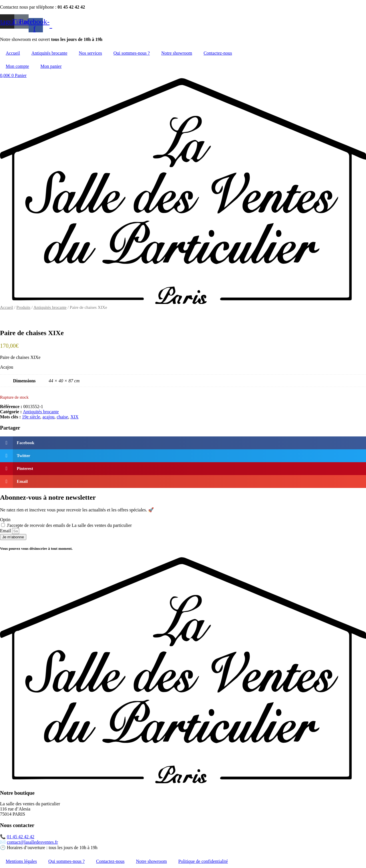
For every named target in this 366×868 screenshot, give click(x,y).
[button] (183, 443)
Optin (5, 520)
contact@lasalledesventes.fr (32, 842)
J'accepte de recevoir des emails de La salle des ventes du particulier (69, 525)
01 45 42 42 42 (21, 837)
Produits (23, 307)
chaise (62, 417)
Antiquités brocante (49, 53)
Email (6, 531)
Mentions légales (21, 861)
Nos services (90, 53)
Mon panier (51, 66)
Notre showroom (177, 53)
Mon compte (17, 66)
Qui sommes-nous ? (132, 53)
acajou (48, 417)
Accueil (13, 53)
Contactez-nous (218, 53)
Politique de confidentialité (203, 861)
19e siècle (31, 417)
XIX (74, 417)
